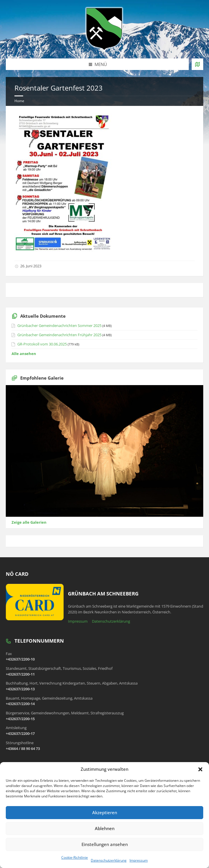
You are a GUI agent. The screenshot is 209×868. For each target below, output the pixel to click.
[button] (200, 769)
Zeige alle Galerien (29, 522)
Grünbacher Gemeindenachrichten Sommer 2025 (59, 325)
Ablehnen (105, 828)
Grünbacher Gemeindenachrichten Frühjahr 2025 (59, 335)
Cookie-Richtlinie (75, 857)
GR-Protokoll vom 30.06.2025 (42, 344)
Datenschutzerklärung (109, 860)
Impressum (139, 860)
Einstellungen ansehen (105, 844)
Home (19, 101)
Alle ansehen (24, 354)
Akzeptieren (105, 812)
